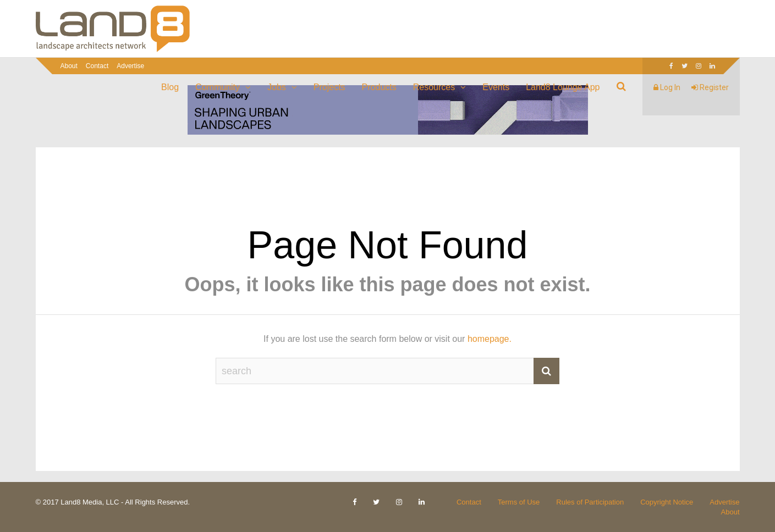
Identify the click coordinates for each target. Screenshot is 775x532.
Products (379, 87)
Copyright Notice (667, 502)
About (69, 66)
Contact (97, 66)
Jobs (277, 87)
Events (496, 87)
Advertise (130, 66)
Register (710, 87)
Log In (667, 87)
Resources (434, 87)
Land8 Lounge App (563, 87)
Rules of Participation (590, 502)
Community (218, 87)
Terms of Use (519, 502)
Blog (170, 87)
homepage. (490, 339)
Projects (329, 87)
